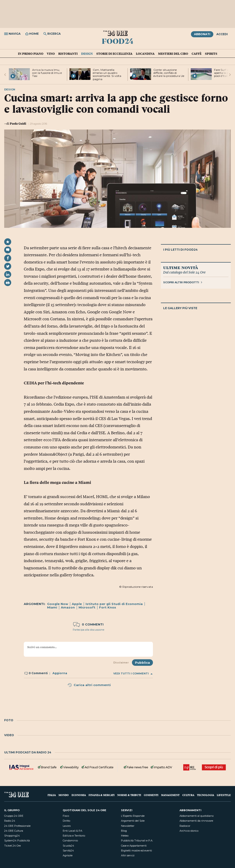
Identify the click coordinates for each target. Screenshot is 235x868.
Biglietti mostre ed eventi (137, 851)
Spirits (211, 54)
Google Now (58, 604)
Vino (51, 54)
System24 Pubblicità (17, 841)
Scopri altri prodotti (183, 282)
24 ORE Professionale (17, 826)
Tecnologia (206, 795)
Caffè (197, 54)
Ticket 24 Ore (12, 846)
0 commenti (88, 624)
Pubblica (142, 663)
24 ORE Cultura (14, 831)
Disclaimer (121, 663)
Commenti (151, 795)
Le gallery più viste (180, 308)
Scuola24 (68, 846)
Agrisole (68, 855)
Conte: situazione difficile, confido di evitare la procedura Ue (169, 73)
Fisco (66, 816)
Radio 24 (10, 821)
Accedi (222, 34)
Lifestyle (224, 795)
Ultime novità (181, 267)
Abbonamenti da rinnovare (196, 821)
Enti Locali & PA (73, 831)
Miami (52, 607)
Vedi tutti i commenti (133, 674)
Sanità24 (68, 851)
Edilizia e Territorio (74, 836)
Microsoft (87, 607)
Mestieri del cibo (173, 54)
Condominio (70, 841)
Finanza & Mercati (102, 795)
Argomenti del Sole (133, 821)
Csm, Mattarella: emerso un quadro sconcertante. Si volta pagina (107, 74)
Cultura (188, 795)
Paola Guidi (18, 123)
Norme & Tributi (129, 795)
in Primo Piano (31, 54)
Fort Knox (108, 607)
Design (87, 54)
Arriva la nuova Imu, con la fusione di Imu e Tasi (47, 73)
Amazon (68, 607)
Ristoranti (68, 54)
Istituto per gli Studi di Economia (114, 604)
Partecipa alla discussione (88, 630)
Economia (79, 795)
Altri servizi (128, 855)
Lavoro (67, 826)
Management (170, 795)
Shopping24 (12, 836)
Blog (124, 831)
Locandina (145, 54)
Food (117, 41)
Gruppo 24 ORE (14, 816)
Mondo (64, 795)
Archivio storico (189, 831)
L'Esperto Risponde (133, 816)
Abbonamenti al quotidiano (197, 816)
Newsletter (128, 826)
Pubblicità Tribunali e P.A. (137, 841)
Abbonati (202, 34)
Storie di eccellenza (114, 54)
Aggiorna (60, 673)
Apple (77, 604)
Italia (52, 795)
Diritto (66, 821)
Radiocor (185, 826)
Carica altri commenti (89, 685)
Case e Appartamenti (134, 846)
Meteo (125, 836)
